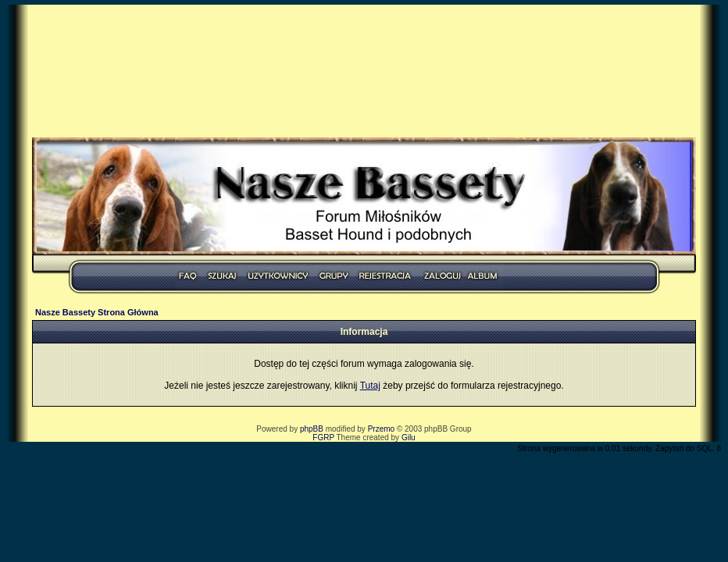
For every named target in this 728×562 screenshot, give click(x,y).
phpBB (312, 429)
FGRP (323, 438)
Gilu (409, 438)
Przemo (381, 429)
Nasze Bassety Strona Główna (97, 312)
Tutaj (370, 386)
